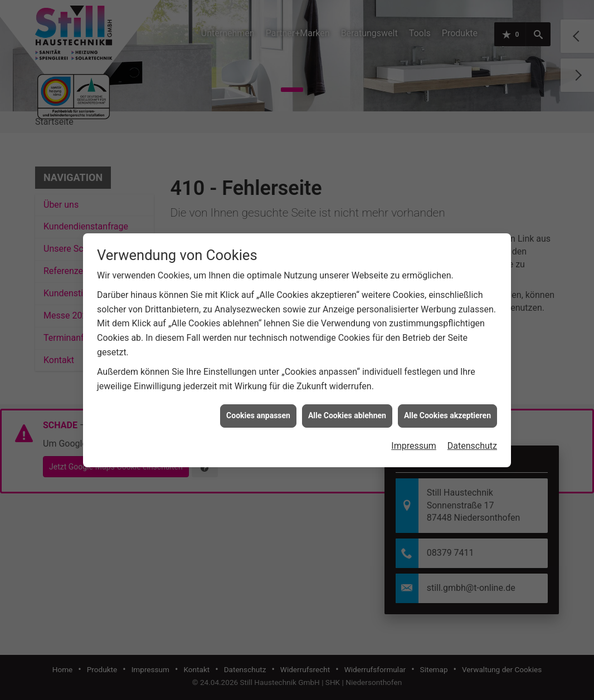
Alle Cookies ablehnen (347, 412)
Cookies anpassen (258, 412)
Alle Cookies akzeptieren (447, 412)
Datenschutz (472, 442)
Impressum (414, 442)
